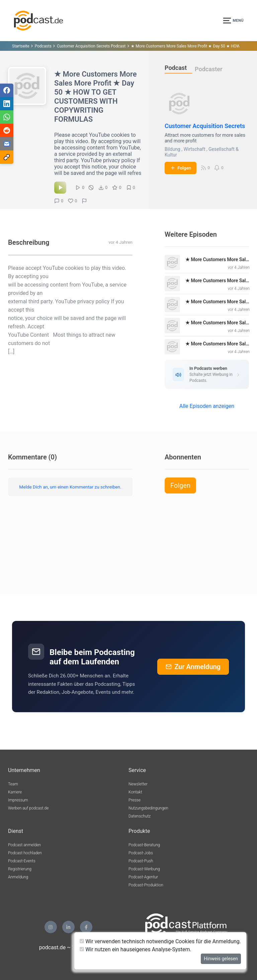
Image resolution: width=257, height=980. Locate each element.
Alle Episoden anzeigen (207, 406)
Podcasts (43, 46)
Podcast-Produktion (146, 885)
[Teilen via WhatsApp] (7, 117)
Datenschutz (140, 816)
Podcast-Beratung (144, 845)
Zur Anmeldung (193, 667)
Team (13, 784)
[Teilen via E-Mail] (7, 144)
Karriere (15, 792)
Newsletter (138, 784)
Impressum (18, 800)
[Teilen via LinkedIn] (7, 104)
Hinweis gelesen (221, 959)
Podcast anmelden (24, 845)
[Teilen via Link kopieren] (7, 157)
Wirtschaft (194, 149)
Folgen (181, 168)
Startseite (21, 46)
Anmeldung (18, 877)
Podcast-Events (22, 861)
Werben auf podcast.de (28, 808)
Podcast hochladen (25, 853)
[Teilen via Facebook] (7, 90)
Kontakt (135, 792)
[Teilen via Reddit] (7, 130)
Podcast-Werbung (144, 869)
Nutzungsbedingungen (148, 808)
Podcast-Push (141, 861)
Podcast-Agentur (143, 877)
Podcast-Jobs (141, 853)
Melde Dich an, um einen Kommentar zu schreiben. (70, 487)
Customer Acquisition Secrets (205, 126)
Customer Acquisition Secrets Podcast (91, 46)
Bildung (173, 149)
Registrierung (20, 869)
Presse (135, 800)
